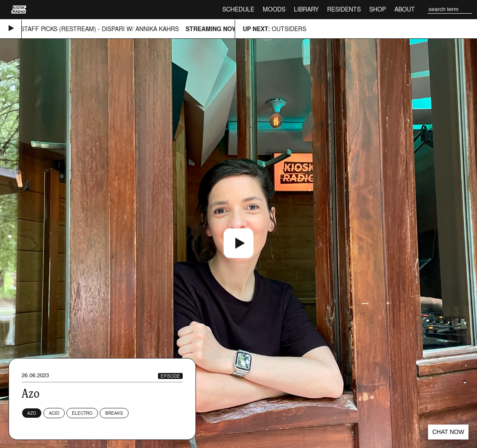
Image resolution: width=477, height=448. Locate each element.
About (405, 9)
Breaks (114, 413)
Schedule (238, 9)
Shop (378, 9)
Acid (54, 413)
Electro (82, 413)
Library (306, 9)
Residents (344, 9)
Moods (274, 9)
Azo (32, 413)
